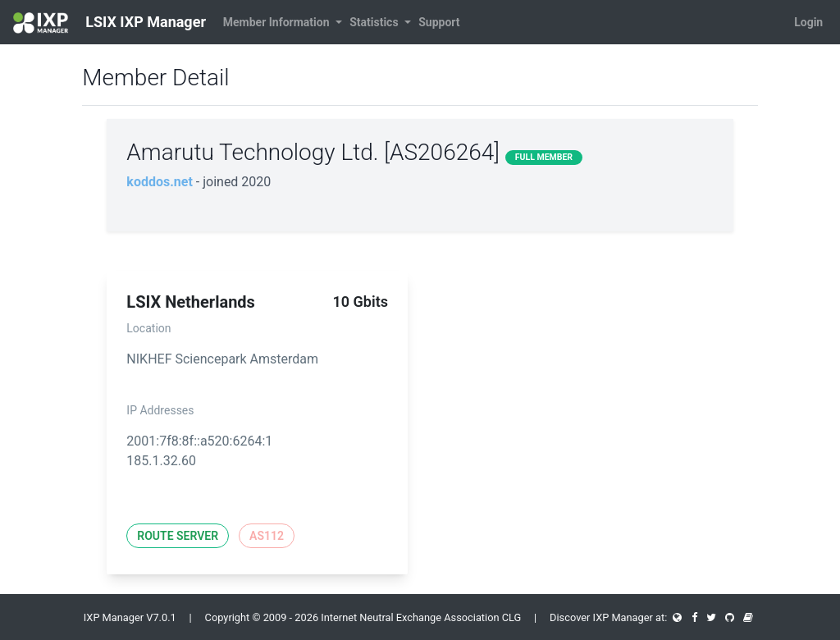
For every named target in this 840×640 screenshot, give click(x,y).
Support (439, 22)
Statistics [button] (375, 22)
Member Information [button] (278, 22)
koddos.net (160, 182)
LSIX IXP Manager (110, 23)
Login (808, 22)
